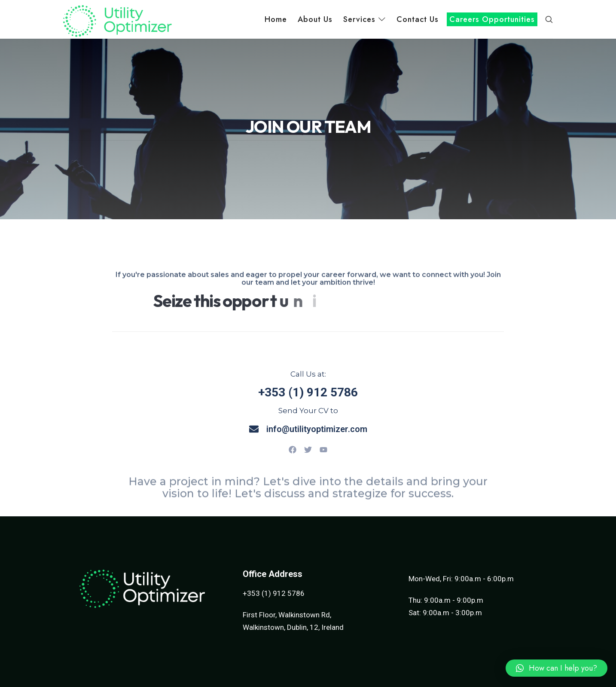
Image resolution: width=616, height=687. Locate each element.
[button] (557, 668)
